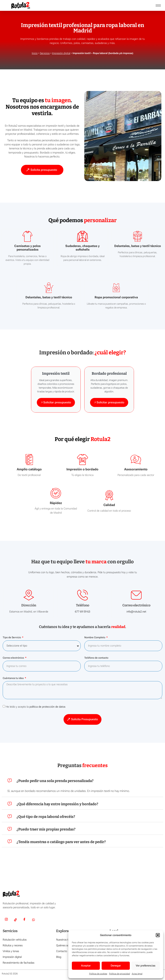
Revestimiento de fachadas (19, 963)
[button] (158, 935)
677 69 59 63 (82, 612)
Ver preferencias (146, 966)
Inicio (35, 53)
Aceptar (86, 966)
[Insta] (6, 920)
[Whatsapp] (33, 920)
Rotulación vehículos (15, 940)
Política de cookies (98, 974)
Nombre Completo (95, 638)
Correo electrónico (14, 658)
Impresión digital (61, 53)
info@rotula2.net (136, 612)
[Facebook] (24, 920)
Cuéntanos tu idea (13, 678)
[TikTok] (15, 920)
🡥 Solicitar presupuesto (56, 402)
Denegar (116, 966)
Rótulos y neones (13, 946)
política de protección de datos (47, 707)
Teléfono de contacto (96, 658)
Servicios (45, 53)
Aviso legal (137, 974)
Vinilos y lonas (11, 951)
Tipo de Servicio (12, 638)
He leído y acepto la (36, 707)
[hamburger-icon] (158, 5)
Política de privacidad (120, 974)
